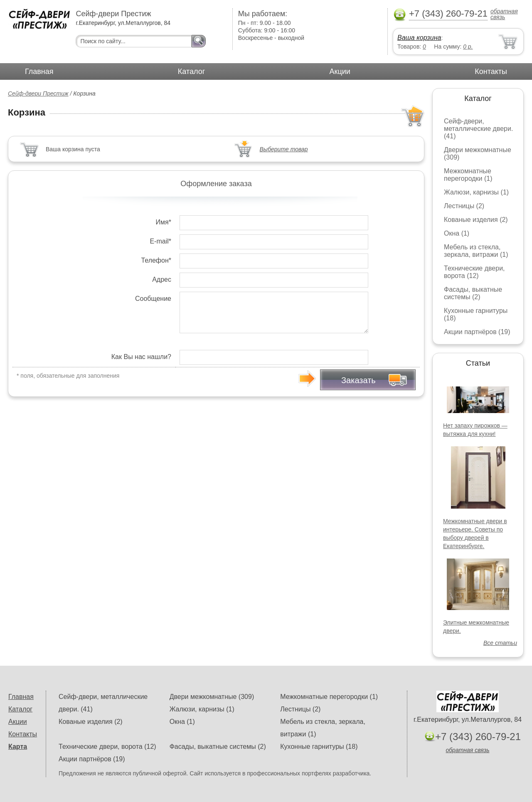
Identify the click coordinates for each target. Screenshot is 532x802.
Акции (340, 71)
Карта (18, 747)
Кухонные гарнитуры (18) (319, 747)
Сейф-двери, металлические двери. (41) (478, 129)
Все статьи (500, 643)
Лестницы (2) (464, 206)
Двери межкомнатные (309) (212, 697)
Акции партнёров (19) (477, 332)
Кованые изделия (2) (476, 220)
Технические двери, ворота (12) (474, 272)
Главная (39, 71)
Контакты (491, 71)
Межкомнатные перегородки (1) (468, 175)
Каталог (191, 71)
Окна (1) (457, 233)
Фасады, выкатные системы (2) (473, 293)
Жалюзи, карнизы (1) (476, 192)
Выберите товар (284, 149)
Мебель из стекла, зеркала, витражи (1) (476, 251)
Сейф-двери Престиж (38, 93)
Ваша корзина (419, 38)
